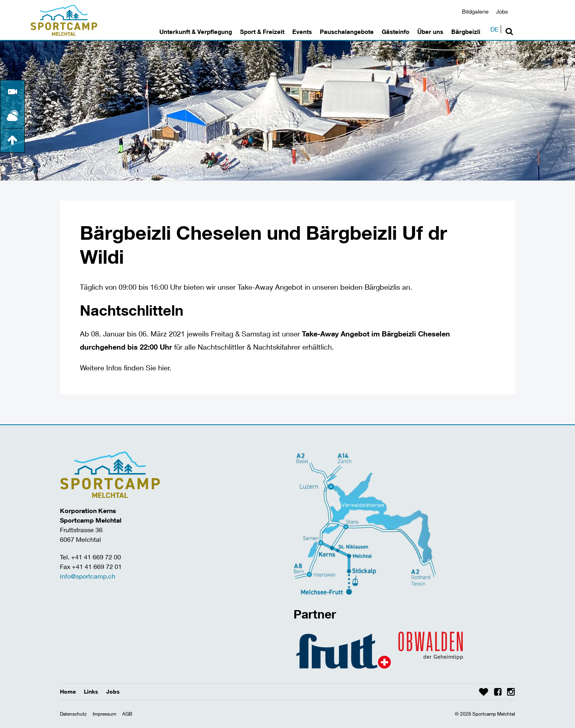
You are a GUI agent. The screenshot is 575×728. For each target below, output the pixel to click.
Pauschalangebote (347, 32)
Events (302, 32)
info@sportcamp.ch (88, 576)
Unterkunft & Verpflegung (196, 32)
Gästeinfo (396, 32)
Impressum (104, 714)
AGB (127, 714)
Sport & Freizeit (262, 32)
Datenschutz (73, 714)
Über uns (430, 32)
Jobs (502, 11)
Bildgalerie (475, 11)
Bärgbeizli (466, 32)
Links (91, 691)
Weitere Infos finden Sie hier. (126, 368)
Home (68, 691)
